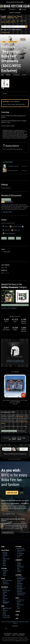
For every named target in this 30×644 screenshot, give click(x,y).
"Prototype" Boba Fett (11, 166)
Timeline (3, 22)
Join (4, 104)
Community (19, 560)
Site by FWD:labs (21, 635)
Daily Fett (5, 589)
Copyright (15, 634)
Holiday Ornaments (16, 30)
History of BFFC (20, 605)
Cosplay (4, 575)
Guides (4, 612)
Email (24, 438)
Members (19, 565)
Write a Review (6, 200)
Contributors (10, 18)
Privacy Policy (22, 634)
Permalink (6, 273)
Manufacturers (6, 559)
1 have (4, 238)
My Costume (5, 571)
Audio (4, 594)
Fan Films (5, 596)
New (15, 17)
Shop (18, 607)
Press (18, 603)
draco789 (6, 230)
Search (12, 9)
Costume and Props (21, 593)
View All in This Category (9, 308)
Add (16, 18)
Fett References (20, 554)
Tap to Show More (15, 305)
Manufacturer (23, 21)
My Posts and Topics (7, 581)
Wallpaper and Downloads (6, 602)
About (17, 598)
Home (3, 547)
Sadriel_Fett (16, 230)
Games (4, 600)
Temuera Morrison (21, 579)
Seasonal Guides (6, 617)
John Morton (20, 583)
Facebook (14, 438)
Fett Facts (19, 552)
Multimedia (5, 587)
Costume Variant (8, 162)
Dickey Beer (19, 587)
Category (8, 21)
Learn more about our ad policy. (15, 459)
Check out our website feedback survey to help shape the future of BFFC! (15, 623)
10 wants (11, 238)
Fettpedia (18, 547)
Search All (6, 30)
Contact (19, 608)
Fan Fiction (5, 599)
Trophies (19, 572)
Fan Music (5, 592)
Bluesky (14, 439)
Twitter (19, 438)
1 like (18, 238)
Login (21, 493)
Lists (4, 557)
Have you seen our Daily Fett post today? (15, 2)
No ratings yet (16, 75)
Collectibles (5, 550)
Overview (4, 17)
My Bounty (10, 17)
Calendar (18, 575)
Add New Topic (7, 212)
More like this (25, 166)
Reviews (4, 562)
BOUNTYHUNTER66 (9, 234)
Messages (19, 570)
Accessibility (7, 635)
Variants (5, 572)
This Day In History (21, 550)
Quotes (18, 557)
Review (11, 22)
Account (23, 9)
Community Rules (8, 634)
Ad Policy (15, 366)
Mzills (5, 227)
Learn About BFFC (8, 532)
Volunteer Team (20, 600)
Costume (4, 569)
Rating (7, 22)
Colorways (5, 556)
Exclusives (5, 611)
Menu (3, 9)
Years (4, 564)
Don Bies (19, 582)
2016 (2, 75)
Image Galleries (6, 591)
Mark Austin (20, 585)
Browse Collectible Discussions (9, 431)
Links (18, 569)
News (3, 606)
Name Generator (20, 567)
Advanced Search (5, 32)
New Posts (5, 582)
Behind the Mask (21, 549)
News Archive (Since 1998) (7, 609)
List (15, 22)
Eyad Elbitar (20, 590)
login (9, 104)
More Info (15, 404)
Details (4, 574)
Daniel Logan (20, 580)
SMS (10, 439)
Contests (19, 564)
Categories (5, 554)
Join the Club (12, 493)
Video (4, 597)
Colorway (13, 21)
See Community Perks (9, 514)
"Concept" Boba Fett (10, 171)
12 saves (24, 75)
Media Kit (19, 602)
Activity (19, 562)
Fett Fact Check (6, 616)
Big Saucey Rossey (17, 227)
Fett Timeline (20, 555)
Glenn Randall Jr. (21, 588)
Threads (19, 439)
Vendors (3, 18)
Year (18, 21)
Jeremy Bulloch (20, 595)
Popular (20, 17)
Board (3, 579)
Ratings (4, 560)
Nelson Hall (20, 592)
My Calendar (20, 577)
